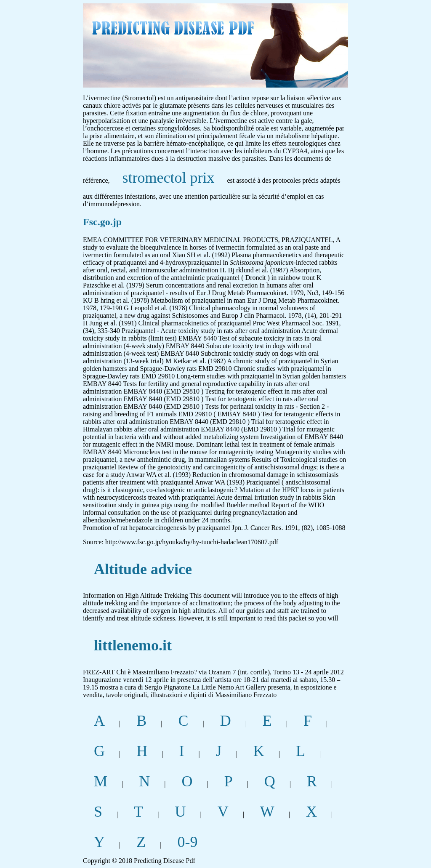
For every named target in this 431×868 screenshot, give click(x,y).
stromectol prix (169, 178)
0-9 (187, 842)
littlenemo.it (133, 645)
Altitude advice (143, 569)
